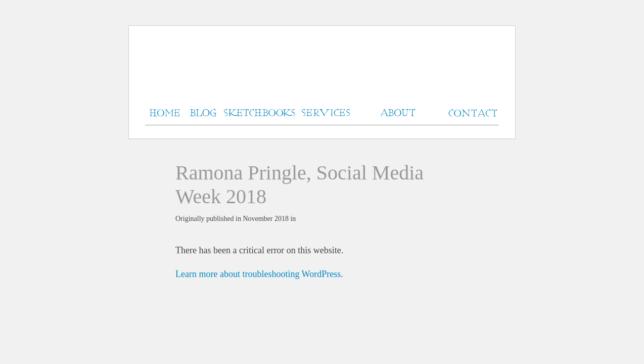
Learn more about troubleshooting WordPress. (259, 274)
